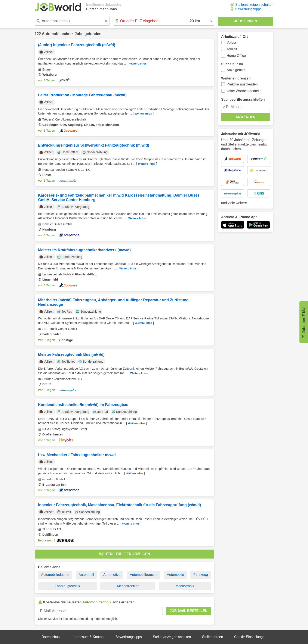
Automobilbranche (144, 575)
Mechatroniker (128, 586)
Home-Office (236, 56)
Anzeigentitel (237, 70)
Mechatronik (185, 586)
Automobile (175, 575)
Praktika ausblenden (242, 84)
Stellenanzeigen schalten (254, 5)
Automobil (86, 575)
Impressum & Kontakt (88, 637)
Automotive (112, 575)
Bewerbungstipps (248, 9)
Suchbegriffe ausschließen (243, 99)
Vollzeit (232, 43)
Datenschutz (51, 637)
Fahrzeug (201, 575)
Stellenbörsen (213, 637)
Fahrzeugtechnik (67, 586)
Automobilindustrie (55, 575)
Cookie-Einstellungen (250, 637)
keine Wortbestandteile (244, 91)
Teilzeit (232, 49)
